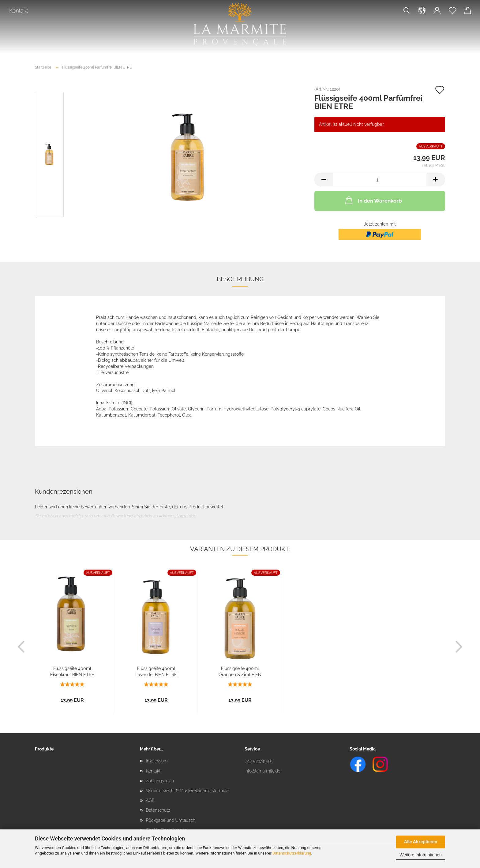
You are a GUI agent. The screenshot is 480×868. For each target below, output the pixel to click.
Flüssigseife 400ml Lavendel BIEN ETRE (156, 671)
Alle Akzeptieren (421, 842)
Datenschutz (158, 810)
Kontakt (19, 11)
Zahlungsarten (160, 781)
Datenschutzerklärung (292, 853)
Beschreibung (240, 279)
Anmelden (186, 516)
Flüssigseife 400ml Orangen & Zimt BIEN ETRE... (240, 671)
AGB (150, 800)
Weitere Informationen (420, 855)
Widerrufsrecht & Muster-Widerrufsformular (188, 791)
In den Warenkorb (373, 200)
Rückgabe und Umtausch (171, 820)
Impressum (157, 761)
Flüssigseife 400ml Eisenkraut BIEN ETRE (72, 671)
